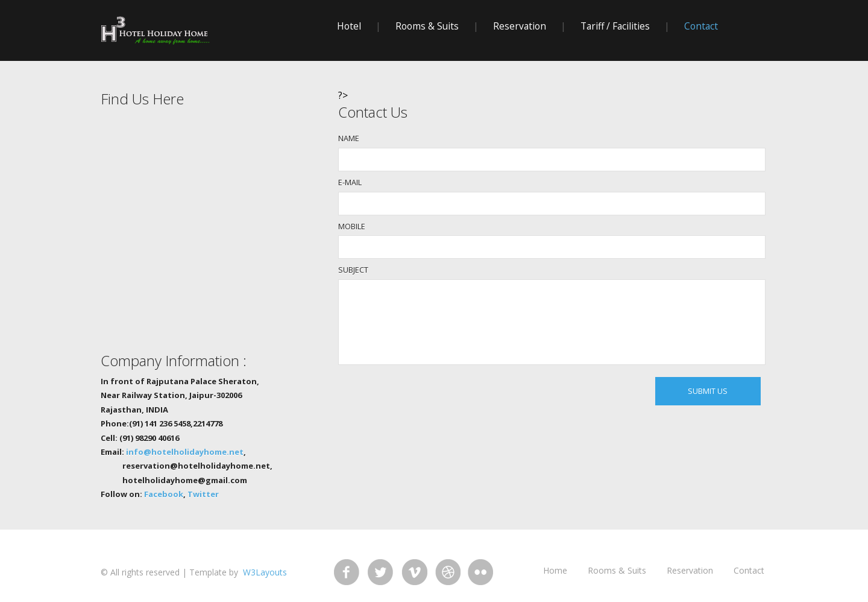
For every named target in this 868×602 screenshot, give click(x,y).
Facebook (164, 494)
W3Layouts (264, 572)
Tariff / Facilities (615, 26)
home (555, 570)
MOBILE (352, 227)
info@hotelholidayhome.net (185, 452)
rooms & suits (427, 26)
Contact (749, 570)
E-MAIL (350, 182)
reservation (520, 26)
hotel (349, 26)
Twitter (203, 494)
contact (701, 26)
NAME (349, 138)
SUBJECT (353, 270)
